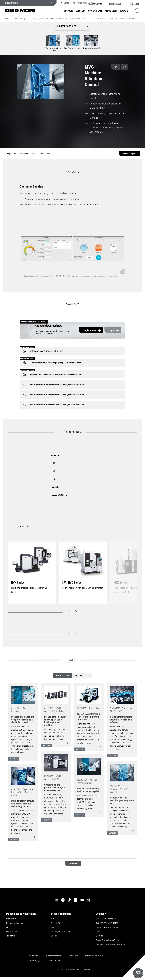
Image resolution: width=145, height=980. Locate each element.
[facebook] (76, 900)
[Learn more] (32, 573)
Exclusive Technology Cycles (52, 19)
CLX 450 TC (55, 923)
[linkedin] (57, 900)
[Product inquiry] (129, 154)
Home (7, 19)
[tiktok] (69, 900)
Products (69, 11)
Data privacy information (94, 956)
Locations (99, 936)
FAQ (8, 927)
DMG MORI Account (44, 333)
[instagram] (63, 900)
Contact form (11, 919)
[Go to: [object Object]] (23, 695)
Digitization (31, 19)
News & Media (111, 11)
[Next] (76, 612)
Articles (82, 675)
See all (62, 675)
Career (98, 932)
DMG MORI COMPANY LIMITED (107, 923)
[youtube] (82, 900)
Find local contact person (15, 923)
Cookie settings (35, 961)
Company (124, 11)
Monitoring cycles (98, 19)
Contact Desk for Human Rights (107, 940)
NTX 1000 (55, 919)
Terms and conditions (53, 956)
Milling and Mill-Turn (77, 19)
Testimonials (11, 936)
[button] (116, 4)
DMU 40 (54, 936)
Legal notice (74, 956)
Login (112, 330)
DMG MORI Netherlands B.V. (106, 919)
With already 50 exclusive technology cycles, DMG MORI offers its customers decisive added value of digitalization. (89, 802)
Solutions (81, 11)
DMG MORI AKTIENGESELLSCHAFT (109, 927)
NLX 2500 (55, 927)
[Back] (69, 612)
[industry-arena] (88, 900)
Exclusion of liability (55, 961)
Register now (90, 330)
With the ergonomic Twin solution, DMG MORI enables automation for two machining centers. (55, 734)
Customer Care (95, 11)
